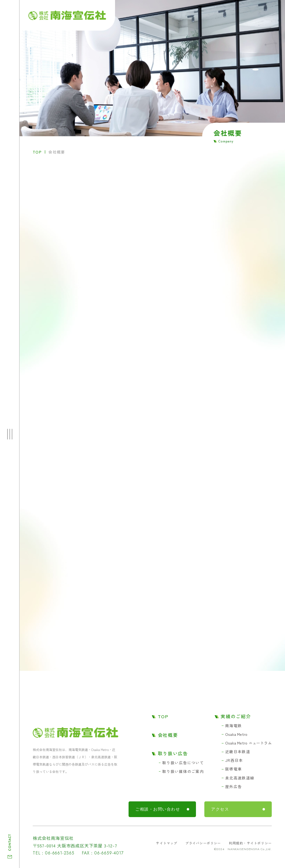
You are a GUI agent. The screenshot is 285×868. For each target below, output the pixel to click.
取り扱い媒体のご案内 (183, 771)
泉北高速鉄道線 (240, 778)
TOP (37, 152)
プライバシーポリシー (203, 843)
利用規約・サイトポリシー (250, 843)
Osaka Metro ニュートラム (248, 743)
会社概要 (168, 735)
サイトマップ (167, 843)
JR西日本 (234, 760)
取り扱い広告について (183, 763)
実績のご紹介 (236, 716)
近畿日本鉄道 (238, 752)
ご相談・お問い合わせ (158, 809)
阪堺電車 (234, 769)
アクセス (220, 809)
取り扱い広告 (173, 753)
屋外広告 (234, 786)
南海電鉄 (234, 726)
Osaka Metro (236, 734)
